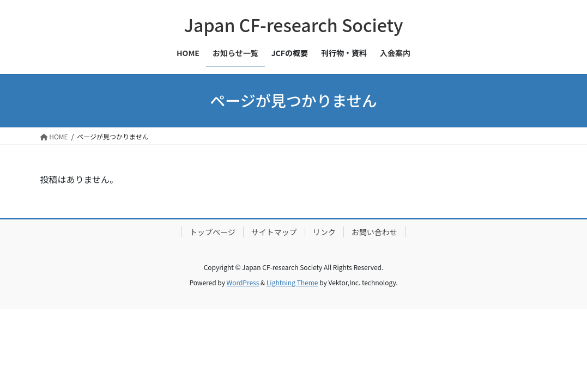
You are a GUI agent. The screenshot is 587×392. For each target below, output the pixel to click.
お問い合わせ (374, 232)
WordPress (243, 282)
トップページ (213, 232)
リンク (324, 232)
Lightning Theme (292, 282)
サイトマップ (274, 232)
